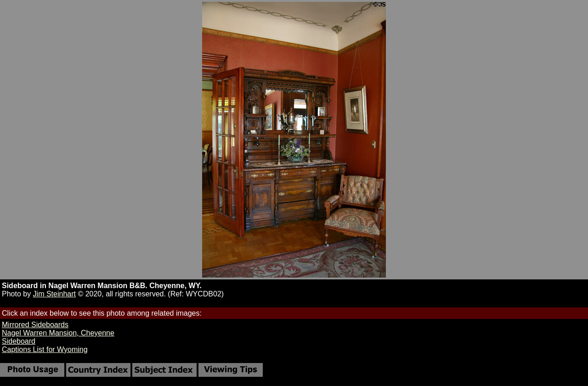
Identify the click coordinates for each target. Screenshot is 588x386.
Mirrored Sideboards (35, 325)
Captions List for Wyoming (45, 349)
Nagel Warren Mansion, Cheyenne (58, 333)
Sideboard (19, 341)
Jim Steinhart (54, 294)
